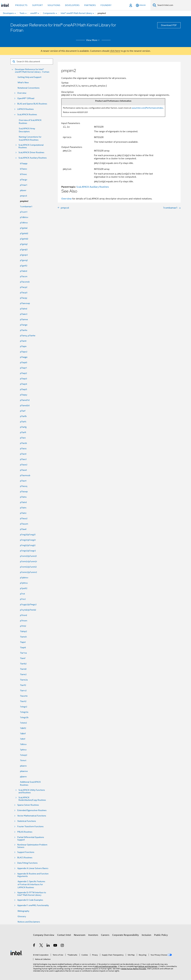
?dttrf (23, 739)
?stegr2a (24, 712)
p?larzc (23, 448)
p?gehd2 (24, 239)
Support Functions (26, 852)
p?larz (23, 438)
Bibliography (23, 911)
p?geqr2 (24, 255)
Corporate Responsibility (125, 935)
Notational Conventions (29, 88)
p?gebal (24, 228)
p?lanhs (24, 330)
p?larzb (23, 443)
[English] (141, 5)
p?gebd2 (24, 233)
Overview (22, 93)
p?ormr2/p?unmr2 (29, 572)
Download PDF (169, 25)
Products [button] (21, 5)
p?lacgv (24, 180)
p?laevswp (25, 303)
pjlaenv (23, 777)
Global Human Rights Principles (134, 969)
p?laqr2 (24, 373)
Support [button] (38, 5)
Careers (105, 935)
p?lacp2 (24, 287)
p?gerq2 (24, 260)
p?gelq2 (24, 244)
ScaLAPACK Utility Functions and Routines (32, 791)
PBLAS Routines (25, 832)
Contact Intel (64, 935)
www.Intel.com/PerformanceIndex (147, 108)
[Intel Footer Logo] (16, 953)
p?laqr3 (24, 379)
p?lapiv (23, 346)
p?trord (23, 615)
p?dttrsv (24, 223)
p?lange (24, 325)
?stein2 (23, 723)
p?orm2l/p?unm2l (28, 556)
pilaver (23, 190)
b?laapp (24, 163)
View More (93, 40)
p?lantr (23, 341)
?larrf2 (23, 685)
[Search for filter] (32, 62)
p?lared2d (25, 405)
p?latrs (23, 508)
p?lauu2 (24, 518)
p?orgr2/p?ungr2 (28, 551)
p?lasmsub (25, 475)
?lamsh (23, 637)
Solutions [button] (54, 5)
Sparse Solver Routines (28, 805)
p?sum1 (24, 212)
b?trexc (24, 174)
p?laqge (24, 357)
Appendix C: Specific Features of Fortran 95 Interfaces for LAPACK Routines (31, 884)
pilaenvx (24, 771)
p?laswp (24, 491)
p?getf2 (24, 266)
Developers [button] (72, 5)
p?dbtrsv (24, 217)
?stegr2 (24, 707)
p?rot (22, 594)
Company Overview (44, 935)
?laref (23, 658)
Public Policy (161, 935)
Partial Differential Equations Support (31, 839)
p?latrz (23, 513)
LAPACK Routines (26, 109)
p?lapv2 (24, 352)
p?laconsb (25, 282)
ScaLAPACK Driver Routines (31, 152)
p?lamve (24, 319)
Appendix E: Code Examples (30, 900)
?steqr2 (24, 755)
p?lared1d (25, 400)
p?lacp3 (24, 293)
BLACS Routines (25, 858)
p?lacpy (24, 298)
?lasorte (24, 696)
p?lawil (23, 529)
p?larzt (23, 454)
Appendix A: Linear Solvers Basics (33, 868)
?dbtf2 (23, 728)
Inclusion (146, 935)
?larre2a (24, 680)
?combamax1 (26, 206)
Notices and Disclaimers (29, 922)
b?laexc (24, 169)
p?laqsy (24, 395)
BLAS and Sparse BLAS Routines (32, 104)
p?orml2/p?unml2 (28, 567)
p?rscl (23, 599)
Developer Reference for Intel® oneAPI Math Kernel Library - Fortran (32, 71)
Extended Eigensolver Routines (32, 810)
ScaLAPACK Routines (27, 115)
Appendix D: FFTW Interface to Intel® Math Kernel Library (32, 894)
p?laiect (24, 314)
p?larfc (23, 422)
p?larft (23, 432)
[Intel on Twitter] (41, 946)
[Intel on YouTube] (55, 946)
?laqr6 (23, 647)
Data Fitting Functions (27, 863)
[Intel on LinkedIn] (48, 946)
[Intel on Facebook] (34, 946)
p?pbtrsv (24, 578)
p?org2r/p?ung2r (28, 540)
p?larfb (23, 416)
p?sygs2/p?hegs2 (28, 604)
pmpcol (24, 196)
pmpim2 (24, 201)
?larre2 (23, 674)
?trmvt (23, 760)
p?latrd (23, 502)
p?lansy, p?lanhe (28, 336)
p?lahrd (24, 309)
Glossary (22, 916)
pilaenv (23, 766)
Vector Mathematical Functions (32, 816)
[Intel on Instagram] (62, 946)
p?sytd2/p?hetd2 (28, 610)
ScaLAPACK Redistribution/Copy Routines (32, 799)
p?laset (23, 470)
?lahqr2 (24, 631)
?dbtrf (23, 734)
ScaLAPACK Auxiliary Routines (33, 158)
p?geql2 (24, 249)
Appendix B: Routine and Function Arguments (33, 875)
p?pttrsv (24, 583)
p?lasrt (23, 481)
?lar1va (23, 653)
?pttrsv (23, 750)
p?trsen (24, 621)
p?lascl (23, 459)
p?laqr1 (24, 368)
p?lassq (24, 486)
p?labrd (24, 271)
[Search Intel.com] (174, 5)
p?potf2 (24, 588)
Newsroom (80, 935)
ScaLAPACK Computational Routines (31, 146)
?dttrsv (23, 744)
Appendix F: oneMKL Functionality (33, 905)
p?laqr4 (24, 384)
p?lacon (24, 276)
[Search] (155, 5)
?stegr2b (24, 717)
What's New (23, 82)
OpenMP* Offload (26, 98)
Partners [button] (90, 5)
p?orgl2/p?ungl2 (28, 545)
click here (115, 51)
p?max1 (24, 185)
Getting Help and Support (29, 77)
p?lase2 (24, 465)
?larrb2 (23, 664)
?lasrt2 (23, 701)
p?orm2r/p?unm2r (29, 561)
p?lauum (24, 524)
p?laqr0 (24, 362)
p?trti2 (23, 626)
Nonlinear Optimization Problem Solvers (32, 846)
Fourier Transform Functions (30, 827)
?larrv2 (23, 690)
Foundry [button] (106, 5)
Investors (93, 935)
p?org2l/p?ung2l (28, 535)
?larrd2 (23, 669)
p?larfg (23, 427)
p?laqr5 (24, 389)
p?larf (23, 411)
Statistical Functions (27, 821)
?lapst (23, 642)
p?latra (23, 497)
